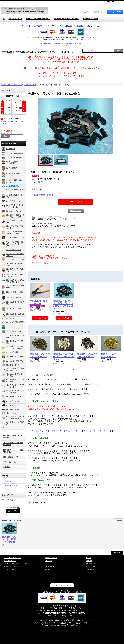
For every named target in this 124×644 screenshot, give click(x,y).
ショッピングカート (10, 561)
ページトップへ (118, 553)
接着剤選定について (11, 457)
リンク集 (88, 558)
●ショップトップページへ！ (13, 558)
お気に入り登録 (76, 211)
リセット (119, 520)
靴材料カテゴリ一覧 (51, 558)
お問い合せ (89, 561)
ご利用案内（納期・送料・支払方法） (16, 564)
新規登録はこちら (99, 12)
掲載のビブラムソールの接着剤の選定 (13, 451)
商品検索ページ (9, 467)
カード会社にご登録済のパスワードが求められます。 (62, 613)
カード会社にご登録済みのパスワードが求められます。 (63, 44)
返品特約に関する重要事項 (44, 195)
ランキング (48, 561)
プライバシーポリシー (11, 462)
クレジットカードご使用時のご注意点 (13, 444)
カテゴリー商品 (90, 567)
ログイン (86, 12)
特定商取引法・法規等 (11, 567)
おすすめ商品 (90, 570)
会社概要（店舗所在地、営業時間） (13, 437)
